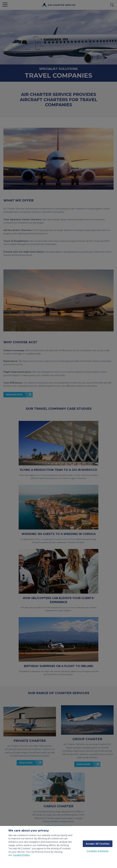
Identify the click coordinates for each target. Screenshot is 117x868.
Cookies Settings (98, 851)
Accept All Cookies (98, 844)
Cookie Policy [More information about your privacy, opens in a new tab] (21, 855)
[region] (58, 847)
